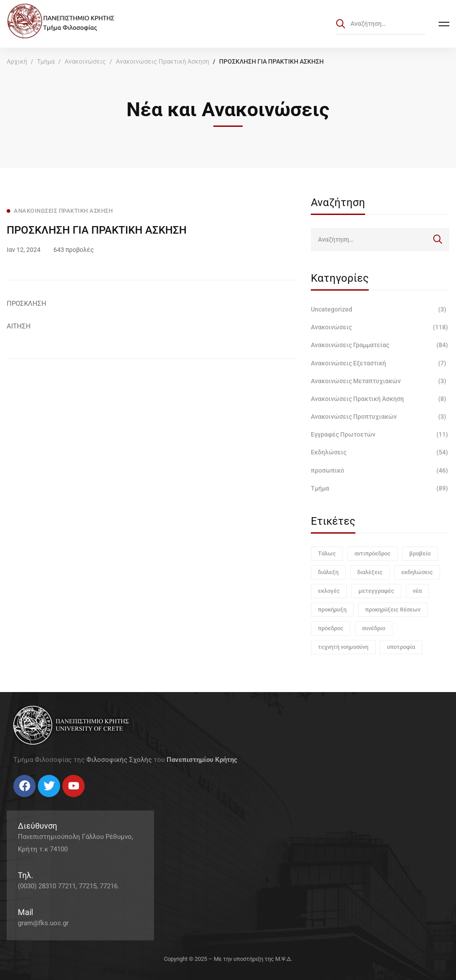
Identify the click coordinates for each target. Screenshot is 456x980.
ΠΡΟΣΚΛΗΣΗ (26, 304)
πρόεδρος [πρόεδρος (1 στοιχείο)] (331, 628)
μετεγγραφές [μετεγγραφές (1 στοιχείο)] (376, 591)
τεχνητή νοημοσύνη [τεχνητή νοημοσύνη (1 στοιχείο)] (343, 647)
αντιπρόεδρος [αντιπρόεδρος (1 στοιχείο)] (373, 553)
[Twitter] (22, 800)
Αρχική (17, 61)
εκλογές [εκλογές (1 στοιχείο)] (329, 591)
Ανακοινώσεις (85, 61)
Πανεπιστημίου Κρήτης (202, 760)
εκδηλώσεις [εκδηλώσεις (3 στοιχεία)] (417, 572)
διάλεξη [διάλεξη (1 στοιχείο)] (328, 572)
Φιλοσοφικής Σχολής (119, 760)
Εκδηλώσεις (380, 452)
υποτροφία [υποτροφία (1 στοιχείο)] (401, 647)
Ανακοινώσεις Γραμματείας (380, 345)
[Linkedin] (40, 800)
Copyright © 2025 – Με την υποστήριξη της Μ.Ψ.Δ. (228, 959)
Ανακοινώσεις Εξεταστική (380, 363)
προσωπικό (380, 470)
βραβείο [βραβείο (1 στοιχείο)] (420, 553)
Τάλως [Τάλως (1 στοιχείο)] (327, 553)
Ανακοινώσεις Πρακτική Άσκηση (163, 61)
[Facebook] (13, 800)
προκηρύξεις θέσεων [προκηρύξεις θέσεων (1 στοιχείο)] (393, 609)
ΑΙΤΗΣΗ (19, 326)
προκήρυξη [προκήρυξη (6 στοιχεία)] (332, 609)
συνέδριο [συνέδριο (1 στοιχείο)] (374, 628)
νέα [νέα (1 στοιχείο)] (417, 591)
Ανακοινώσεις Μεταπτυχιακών (380, 381)
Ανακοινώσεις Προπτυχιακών (380, 417)
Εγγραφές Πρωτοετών (380, 434)
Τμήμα (46, 61)
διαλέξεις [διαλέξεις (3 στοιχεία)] (370, 572)
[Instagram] (31, 800)
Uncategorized (380, 309)
